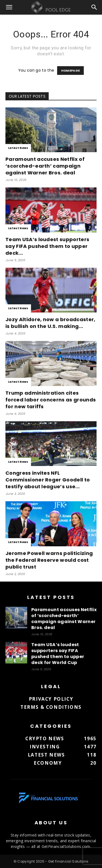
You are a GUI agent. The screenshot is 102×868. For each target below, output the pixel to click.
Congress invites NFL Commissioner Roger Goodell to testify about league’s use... (48, 480)
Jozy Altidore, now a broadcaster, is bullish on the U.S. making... (50, 323)
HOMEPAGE (71, 71)
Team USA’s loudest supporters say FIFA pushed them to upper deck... (47, 246)
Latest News (18, 148)
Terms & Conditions (51, 707)
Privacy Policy (51, 699)
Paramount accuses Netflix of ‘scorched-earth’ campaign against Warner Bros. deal (45, 166)
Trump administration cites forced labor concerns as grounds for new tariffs (51, 400)
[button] (9, 7)
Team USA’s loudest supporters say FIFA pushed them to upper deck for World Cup (58, 654)
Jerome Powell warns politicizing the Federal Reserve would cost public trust (49, 560)
